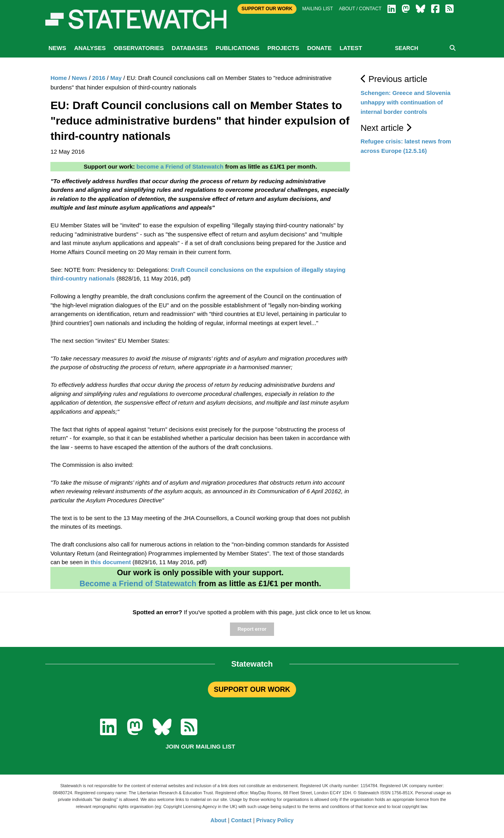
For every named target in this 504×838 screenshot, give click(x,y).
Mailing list (318, 9)
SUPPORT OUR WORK (252, 689)
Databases (190, 48)
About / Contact (360, 9)
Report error (252, 629)
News (57, 48)
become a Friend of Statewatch (180, 166)
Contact (241, 820)
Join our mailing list (200, 746)
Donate (319, 48)
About (219, 820)
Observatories (139, 48)
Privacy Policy (275, 820)
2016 (99, 78)
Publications (237, 48)
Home (59, 78)
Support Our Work (267, 9)
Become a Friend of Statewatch (138, 583)
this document (111, 562)
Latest (351, 48)
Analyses (90, 48)
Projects (283, 48)
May (116, 78)
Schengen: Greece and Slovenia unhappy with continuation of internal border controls (406, 102)
